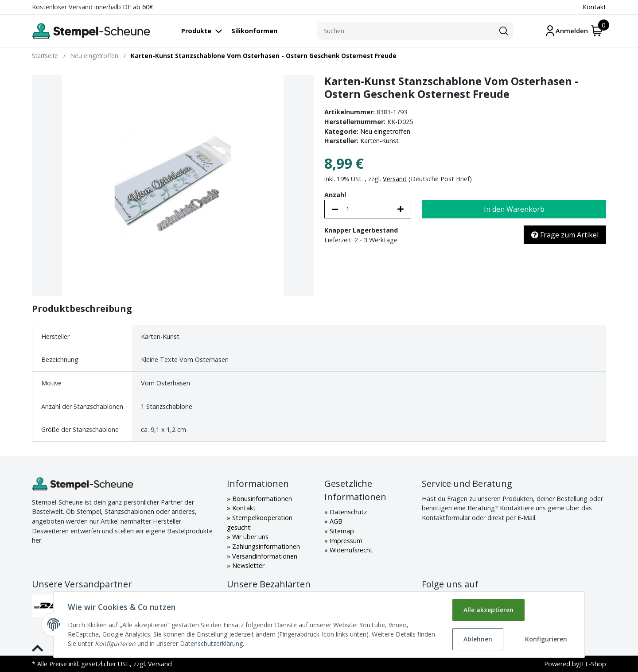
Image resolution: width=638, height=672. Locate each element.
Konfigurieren (546, 639)
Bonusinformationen (261, 499)
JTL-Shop (593, 664)
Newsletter (247, 565)
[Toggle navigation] (206, 31)
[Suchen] (405, 31)
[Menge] (368, 209)
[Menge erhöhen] (401, 209)
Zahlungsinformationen (265, 546)
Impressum (345, 541)
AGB (335, 521)
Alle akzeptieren (488, 610)
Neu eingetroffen (385, 131)
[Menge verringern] (335, 209)
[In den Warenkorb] (514, 209)
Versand (395, 179)
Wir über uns (249, 537)
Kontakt (594, 7)
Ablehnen (478, 639)
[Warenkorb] (597, 31)
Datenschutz (347, 512)
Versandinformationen (264, 556)
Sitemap (341, 531)
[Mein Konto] (566, 31)
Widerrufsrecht (350, 550)
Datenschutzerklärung (211, 643)
